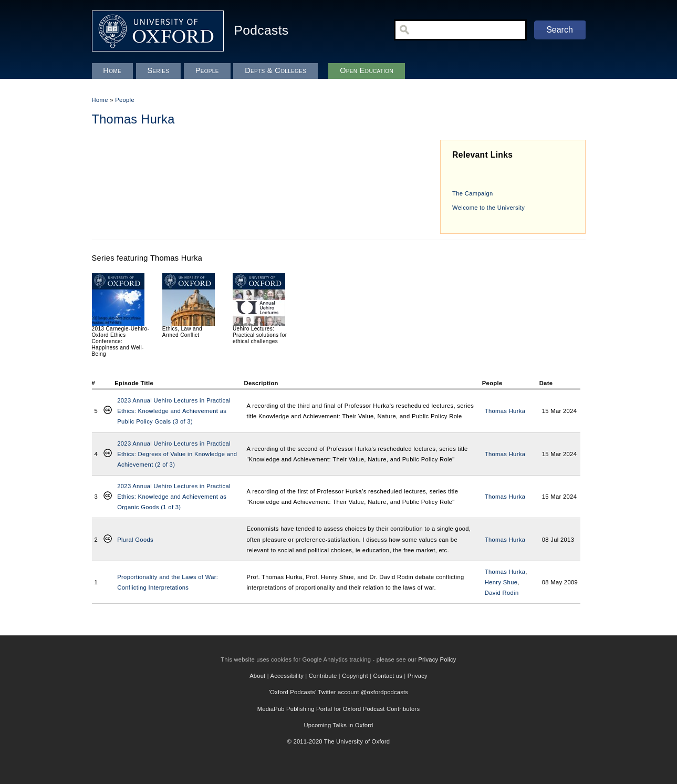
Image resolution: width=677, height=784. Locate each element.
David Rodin (502, 593)
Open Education (367, 70)
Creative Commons (108, 411)
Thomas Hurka (505, 411)
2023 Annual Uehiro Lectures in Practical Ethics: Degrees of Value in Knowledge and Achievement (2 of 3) (177, 454)
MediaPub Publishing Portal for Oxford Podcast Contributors (338, 709)
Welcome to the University (488, 208)
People (125, 100)
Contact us (388, 676)
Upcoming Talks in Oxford (338, 725)
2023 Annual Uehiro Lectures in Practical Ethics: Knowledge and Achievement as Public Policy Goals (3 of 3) (174, 411)
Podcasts (262, 30)
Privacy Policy (437, 659)
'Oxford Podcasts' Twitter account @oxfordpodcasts (338, 692)
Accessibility (287, 676)
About (257, 676)
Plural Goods (135, 540)
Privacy (418, 676)
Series (158, 70)
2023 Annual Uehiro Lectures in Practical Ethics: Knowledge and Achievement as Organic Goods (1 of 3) (174, 497)
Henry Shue (501, 582)
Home (100, 100)
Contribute (323, 676)
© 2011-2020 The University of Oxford (339, 741)
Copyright (355, 676)
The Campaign (472, 193)
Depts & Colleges (275, 70)
